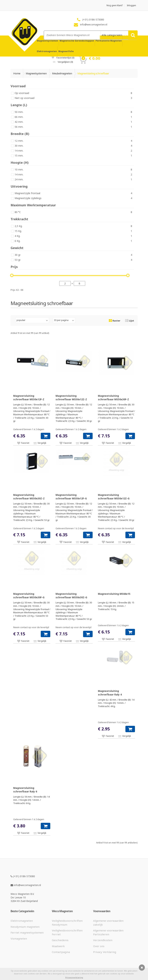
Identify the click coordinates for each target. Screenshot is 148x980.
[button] (46, 436)
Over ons (99, 946)
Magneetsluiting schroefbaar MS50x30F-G (29, 596)
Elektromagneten (47, 51)
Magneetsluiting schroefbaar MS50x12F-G (71, 497)
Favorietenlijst (63, 58)
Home (17, 73)
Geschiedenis (60, 940)
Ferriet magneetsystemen (27, 932)
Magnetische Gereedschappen (77, 41)
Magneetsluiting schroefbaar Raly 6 (25, 790)
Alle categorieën (112, 35)
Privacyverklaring (74, 977)
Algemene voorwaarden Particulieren (108, 932)
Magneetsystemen (47, 41)
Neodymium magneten (25, 927)
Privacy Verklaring (105, 952)
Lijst (130, 321)
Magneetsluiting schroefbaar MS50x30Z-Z (29, 497)
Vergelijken (63, 62)
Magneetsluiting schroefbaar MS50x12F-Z (29, 398)
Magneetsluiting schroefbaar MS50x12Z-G (114, 497)
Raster (115, 321)
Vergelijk (42, 443)
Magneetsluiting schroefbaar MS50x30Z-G (71, 596)
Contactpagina (61, 952)
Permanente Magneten (109, 41)
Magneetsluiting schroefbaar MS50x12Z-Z (71, 398)
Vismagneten (19, 938)
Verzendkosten (103, 940)
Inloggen (131, 5)
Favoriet (25, 443)
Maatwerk (58, 946)
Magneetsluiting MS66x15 (114, 594)
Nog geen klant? (115, 5)
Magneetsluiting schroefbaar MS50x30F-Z (113, 398)
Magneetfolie (66, 51)
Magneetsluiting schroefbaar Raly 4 (110, 693)
